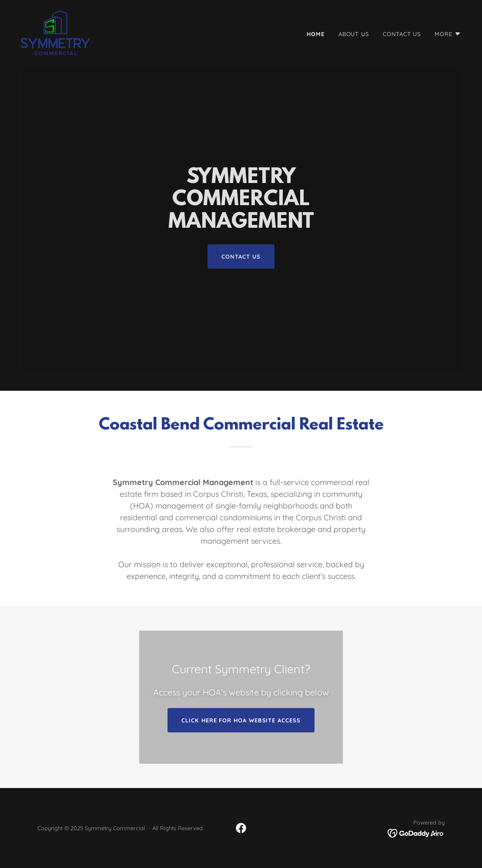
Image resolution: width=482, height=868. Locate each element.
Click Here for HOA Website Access (241, 720)
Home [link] (316, 34)
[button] (448, 34)
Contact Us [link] (402, 34)
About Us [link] (354, 34)
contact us (241, 256)
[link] (55, 32)
